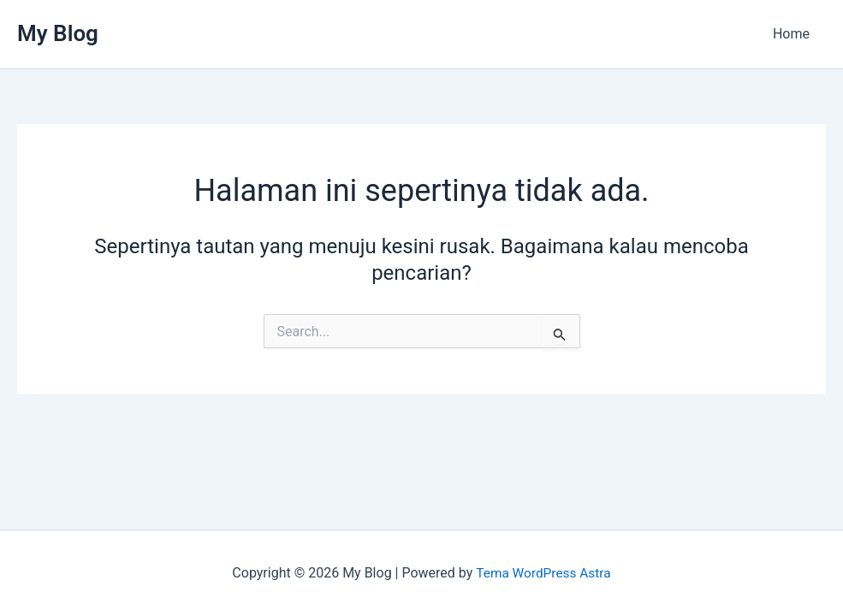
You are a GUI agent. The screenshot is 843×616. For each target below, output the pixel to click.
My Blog (58, 33)
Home (794, 34)
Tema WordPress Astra (543, 573)
